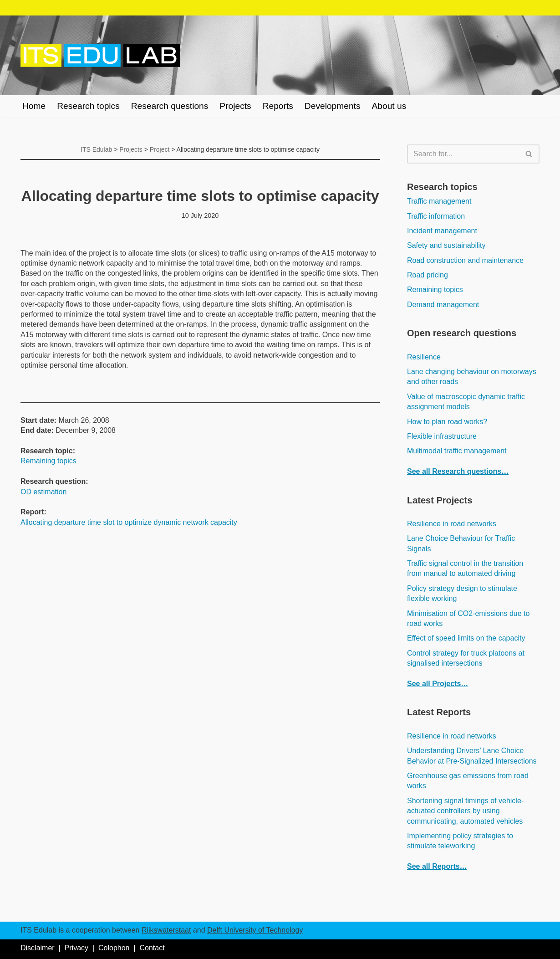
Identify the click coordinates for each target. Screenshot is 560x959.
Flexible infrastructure (442, 436)
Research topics (88, 106)
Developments (333, 106)
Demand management (443, 305)
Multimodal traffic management (457, 451)
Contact (152, 948)
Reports (278, 106)
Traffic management (439, 201)
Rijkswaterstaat (166, 930)
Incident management (442, 231)
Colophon (114, 948)
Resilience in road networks (452, 524)
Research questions (170, 106)
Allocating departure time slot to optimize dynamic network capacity (129, 522)
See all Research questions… (458, 471)
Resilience (424, 357)
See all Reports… (437, 866)
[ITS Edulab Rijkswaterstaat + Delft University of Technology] (100, 56)
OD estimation (43, 492)
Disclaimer (38, 948)
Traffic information (436, 216)
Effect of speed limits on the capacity (466, 638)
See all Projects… (438, 684)
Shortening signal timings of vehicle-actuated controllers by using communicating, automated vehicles (465, 811)
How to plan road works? (447, 422)
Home (34, 106)
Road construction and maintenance (465, 260)
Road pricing (428, 275)
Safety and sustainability (446, 245)
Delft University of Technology (255, 930)
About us (389, 106)
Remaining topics (48, 461)
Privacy (76, 948)
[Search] (463, 154)
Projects (235, 106)
